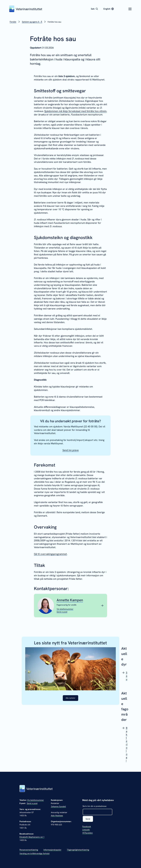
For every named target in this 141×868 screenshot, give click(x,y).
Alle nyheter (70, 698)
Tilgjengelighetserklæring (78, 850)
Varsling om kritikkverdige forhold (34, 853)
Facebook (87, 827)
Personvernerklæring (29, 850)
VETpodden (88, 833)
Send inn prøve (71, 450)
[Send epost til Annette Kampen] (62, 612)
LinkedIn (86, 830)
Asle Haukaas (57, 815)
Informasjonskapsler (52, 850)
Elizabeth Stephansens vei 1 (32, 837)
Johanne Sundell (58, 806)
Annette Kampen (70, 600)
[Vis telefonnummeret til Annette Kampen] (65, 609)
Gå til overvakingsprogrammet (50, 554)
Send (88, 819)
